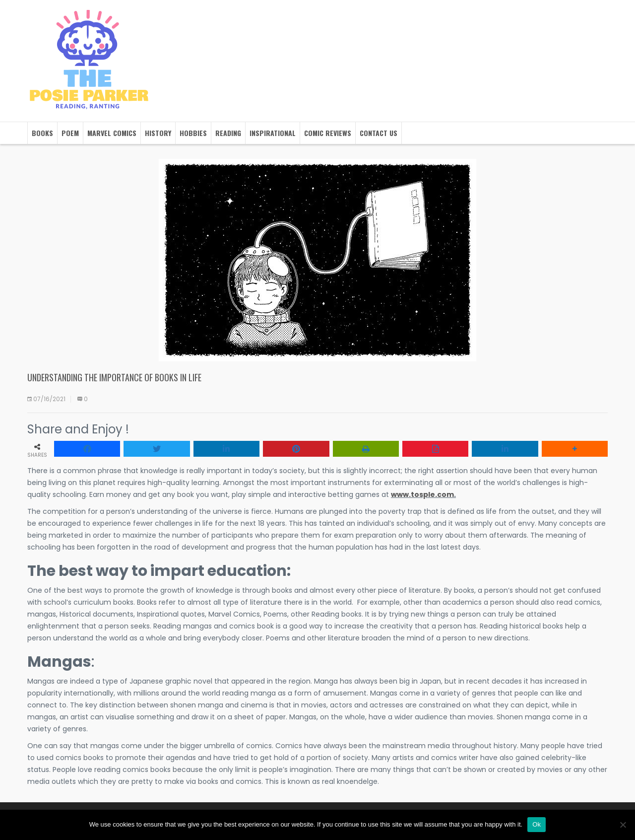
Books (42, 133)
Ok (537, 824)
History (158, 133)
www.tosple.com (422, 494)
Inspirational (273, 133)
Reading (228, 133)
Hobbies (193, 133)
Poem (70, 133)
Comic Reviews (328, 133)
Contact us (379, 133)
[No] (623, 825)
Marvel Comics (112, 133)
